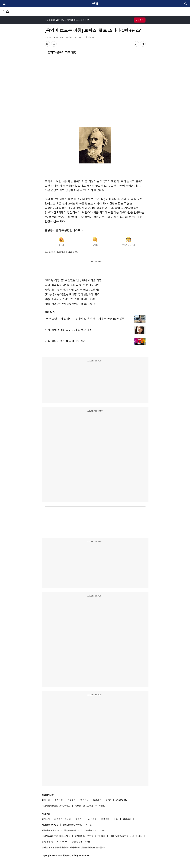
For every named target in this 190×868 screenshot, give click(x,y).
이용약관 (127, 819)
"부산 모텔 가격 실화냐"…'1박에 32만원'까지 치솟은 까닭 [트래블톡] (85, 319)
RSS (116, 819)
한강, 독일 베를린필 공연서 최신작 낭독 (68, 330)
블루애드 (97, 800)
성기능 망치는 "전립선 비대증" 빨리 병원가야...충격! (72, 294)
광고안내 (84, 800)
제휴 (57, 819)
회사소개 (46, 800)
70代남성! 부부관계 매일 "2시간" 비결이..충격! (70, 304)
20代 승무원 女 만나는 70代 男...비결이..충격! (70, 299)
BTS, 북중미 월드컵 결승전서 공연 (65, 341)
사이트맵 (92, 819)
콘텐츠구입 (66, 819)
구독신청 (59, 800)
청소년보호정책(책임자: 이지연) (77, 825)
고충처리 (71, 800)
